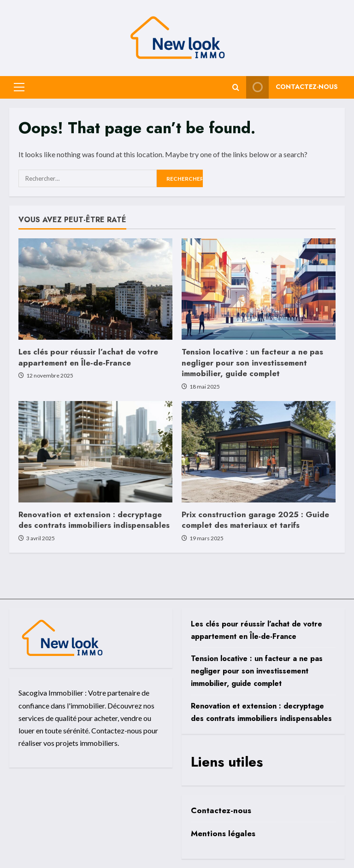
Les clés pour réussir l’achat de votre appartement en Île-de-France (88, 357)
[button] (19, 87)
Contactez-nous (221, 810)
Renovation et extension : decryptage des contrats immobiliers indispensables (94, 520)
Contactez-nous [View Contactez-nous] (292, 87)
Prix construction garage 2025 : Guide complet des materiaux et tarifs (255, 520)
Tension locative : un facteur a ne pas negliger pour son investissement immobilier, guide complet (252, 363)
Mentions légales (223, 833)
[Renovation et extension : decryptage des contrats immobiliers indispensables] (95, 452)
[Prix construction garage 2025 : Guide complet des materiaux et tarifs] (259, 452)
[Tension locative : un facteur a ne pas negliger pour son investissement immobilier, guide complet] (259, 289)
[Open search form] (236, 87)
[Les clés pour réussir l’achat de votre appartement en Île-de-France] (95, 289)
